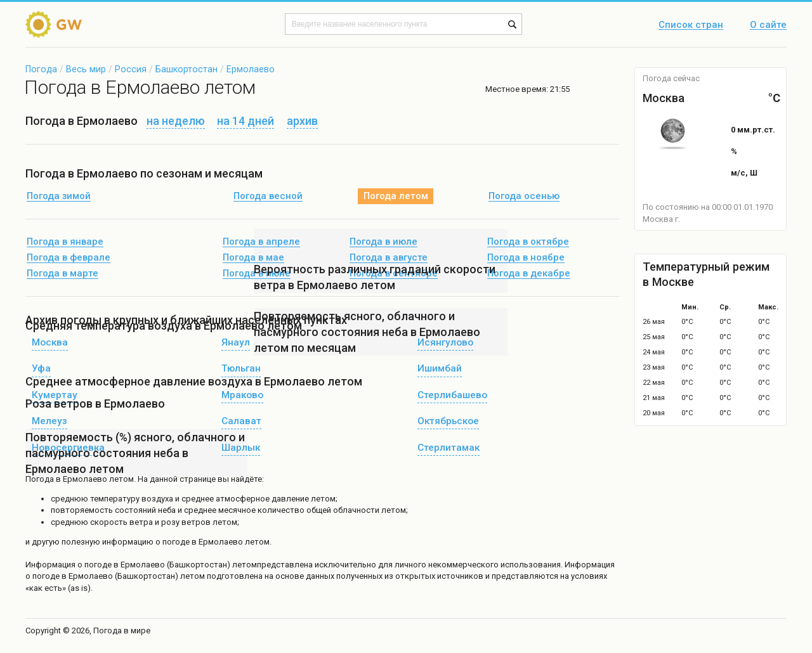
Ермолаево (251, 69)
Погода (41, 69)
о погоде (95, 565)
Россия (131, 69)
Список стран (691, 25)
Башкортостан (187, 69)
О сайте (768, 25)
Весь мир (86, 69)
